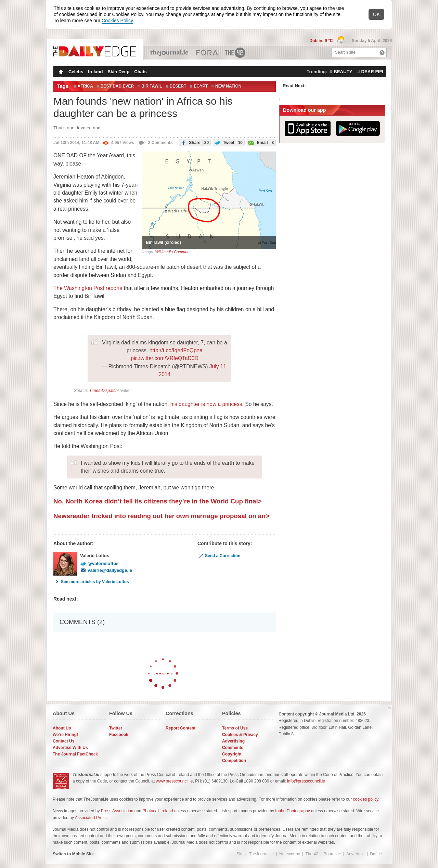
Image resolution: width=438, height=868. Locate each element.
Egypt (201, 86)
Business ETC (207, 53)
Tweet (228, 142)
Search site (345, 52)
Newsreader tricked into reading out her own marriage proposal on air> (162, 516)
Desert (178, 86)
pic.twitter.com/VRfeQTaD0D (165, 358)
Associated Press (91, 818)
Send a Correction (219, 556)
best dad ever (117, 86)
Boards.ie (332, 854)
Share (194, 142)
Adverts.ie (355, 854)
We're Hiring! (65, 735)
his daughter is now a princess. (207, 404)
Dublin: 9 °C (321, 41)
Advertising (233, 741)
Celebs (76, 72)
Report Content (181, 728)
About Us (62, 728)
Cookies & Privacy (240, 735)
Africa (85, 86)
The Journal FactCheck (75, 754)
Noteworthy (290, 854)
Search (382, 52)
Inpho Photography (292, 811)
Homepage (60, 73)
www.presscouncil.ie (174, 781)
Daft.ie (376, 854)
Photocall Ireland (158, 811)
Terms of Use (235, 728)
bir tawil (152, 86)
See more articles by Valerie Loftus (91, 582)
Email (260, 142)
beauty (343, 72)
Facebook (119, 735)
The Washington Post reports (88, 288)
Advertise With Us (70, 748)
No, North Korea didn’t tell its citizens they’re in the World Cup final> (158, 501)
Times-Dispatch (104, 391)
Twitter (116, 728)
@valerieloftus (99, 563)
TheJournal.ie (170, 53)
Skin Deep (119, 72)
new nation (228, 86)
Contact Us (63, 741)
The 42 (235, 53)
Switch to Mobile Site (73, 854)
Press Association (117, 811)
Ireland (95, 72)
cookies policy (366, 799)
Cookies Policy (117, 21)
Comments (233, 748)
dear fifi (372, 72)
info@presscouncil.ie (306, 781)
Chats (140, 72)
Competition (234, 761)
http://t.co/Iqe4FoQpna (176, 350)
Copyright (232, 754)
